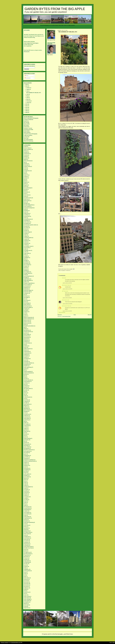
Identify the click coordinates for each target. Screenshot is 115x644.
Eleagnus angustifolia (29, 283)
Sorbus (25, 527)
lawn (25, 391)
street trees (26, 539)
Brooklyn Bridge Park (29, 205)
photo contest (27, 447)
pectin (25, 437)
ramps (25, 483)
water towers (27, 578)
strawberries (27, 537)
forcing (25, 310)
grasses (26, 333)
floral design (27, 303)
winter (25, 595)
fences (25, 302)
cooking (26, 245)
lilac (25, 394)
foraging (26, 309)
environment (27, 286)
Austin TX (26, 175)
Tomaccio (26, 558)
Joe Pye (26, 379)
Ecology (26, 278)
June (27, 94)
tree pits (26, 564)
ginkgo (25, 329)
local (25, 399)
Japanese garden (28, 371)
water (25, 576)
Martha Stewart (27, 410)
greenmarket (27, 337)
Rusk (25, 504)
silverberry (26, 521)
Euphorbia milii (27, 292)
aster (25, 174)
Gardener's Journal (28, 128)
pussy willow (27, 477)
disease (26, 269)
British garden (27, 201)
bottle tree (26, 199)
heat (25, 344)
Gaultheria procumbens (29, 326)
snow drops (26, 525)
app (25, 162)
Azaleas (26, 176)
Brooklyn (26, 204)
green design (27, 334)
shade (25, 515)
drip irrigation (27, 272)
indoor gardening (28, 367)
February (28, 101)
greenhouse (26, 336)
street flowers (27, 538)
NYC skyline (27, 424)
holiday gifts (27, 352)
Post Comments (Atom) (66, 316)
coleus (25, 235)
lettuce (25, 393)
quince (25, 480)
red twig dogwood (28, 487)
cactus (25, 212)
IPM (25, 370)
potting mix (26, 465)
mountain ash (27, 414)
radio (25, 481)
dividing (26, 270)
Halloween (26, 340)
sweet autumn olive (28, 547)
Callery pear (27, 213)
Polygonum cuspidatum (29, 460)
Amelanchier (27, 154)
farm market (27, 300)
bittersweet (26, 192)
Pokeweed (26, 458)
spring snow (27, 531)
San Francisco (27, 507)
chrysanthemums (28, 219)
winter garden (27, 601)
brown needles (27, 206)
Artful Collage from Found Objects (31, 43)
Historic (26, 350)
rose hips (26, 500)
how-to (25, 360)
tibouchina (26, 557)
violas (25, 574)
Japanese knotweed (28, 373)
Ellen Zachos (65, 300)
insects (25, 369)
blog (34, 37)
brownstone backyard (29, 208)
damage (26, 260)
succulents (26, 541)
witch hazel (26, 605)
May (27, 96)
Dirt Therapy (27, 122)
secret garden (27, 512)
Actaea (25, 147)
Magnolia (26, 406)
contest (26, 242)
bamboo (26, 178)
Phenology (26, 446)
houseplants (27, 359)
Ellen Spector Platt (66, 285)
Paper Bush (26, 431)
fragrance (26, 312)
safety (25, 505)
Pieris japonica (27, 451)
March (28, 99)
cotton (25, 249)
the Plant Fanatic (28, 554)
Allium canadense (28, 149)
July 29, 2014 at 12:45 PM (67, 304)
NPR (25, 421)
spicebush (26, 528)
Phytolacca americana (29, 450)
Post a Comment (62, 312)
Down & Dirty (27, 124)
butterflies (26, 211)
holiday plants (27, 353)
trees (25, 565)
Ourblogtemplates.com (16, 643)
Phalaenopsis (27, 444)
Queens (26, 478)
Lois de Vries (27, 137)
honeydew (26, 356)
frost (25, 313)
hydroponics (27, 364)
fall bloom (26, 296)
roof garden (63, 270)
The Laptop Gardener (28, 140)
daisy (25, 259)
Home (75, 315)
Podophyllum (27, 455)
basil (25, 181)
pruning (26, 471)
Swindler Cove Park (28, 548)
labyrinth (26, 387)
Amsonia (26, 155)
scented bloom (27, 508)
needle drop (26, 420)
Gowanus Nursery (28, 332)
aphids (25, 159)
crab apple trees (27, 250)
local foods (26, 400)
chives (25, 218)
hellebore (26, 346)
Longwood (26, 401)
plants (25, 454)
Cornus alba (27, 248)
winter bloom (27, 598)
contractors (26, 243)
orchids (26, 427)
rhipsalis (26, 494)
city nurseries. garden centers (30, 225)
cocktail (26, 233)
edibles (25, 282)
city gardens (27, 223)
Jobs (25, 377)
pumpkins (26, 475)
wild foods (26, 584)
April (27, 98)
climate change (27, 232)
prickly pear (26, 468)
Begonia (26, 185)
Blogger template (5, 643)
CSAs (25, 255)
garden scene (27, 322)
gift (25, 327)
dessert (26, 268)
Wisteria (26, 604)
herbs (25, 347)
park (25, 433)
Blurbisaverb (27, 52)
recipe (25, 484)
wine (25, 594)
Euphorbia (26, 289)
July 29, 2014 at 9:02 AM (67, 298)
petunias (26, 443)
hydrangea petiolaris (28, 363)
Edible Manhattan (28, 280)
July (27, 91)
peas (25, 436)
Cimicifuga (26, 221)
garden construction (28, 317)
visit (25, 575)
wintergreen (26, 602)
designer (26, 266)
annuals (26, 158)
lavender (26, 390)
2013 (26, 104)
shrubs (25, 520)
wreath (25, 606)
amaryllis (26, 152)
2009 (26, 111)
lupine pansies (27, 404)
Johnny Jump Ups (28, 380)
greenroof (26, 339)
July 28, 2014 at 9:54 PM (67, 283)
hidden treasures (28, 349)
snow (25, 524)
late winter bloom (28, 389)
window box (27, 592)
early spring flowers (28, 276)
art (25, 172)
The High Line (68, 270)
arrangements (27, 171)
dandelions (26, 262)
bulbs (25, 209)
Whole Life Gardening (29, 141)
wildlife (25, 589)
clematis (26, 231)
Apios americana (28, 161)
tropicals (26, 567)
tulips (25, 568)
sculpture (26, 511)
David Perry (26, 121)
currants (26, 256)
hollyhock (26, 354)
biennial (26, 189)
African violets (27, 148)
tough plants (27, 561)
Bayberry (26, 182)
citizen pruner (27, 222)
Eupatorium (26, 287)
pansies (26, 430)
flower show (27, 305)
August (28, 89)
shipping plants (27, 518)
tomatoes (26, 559)
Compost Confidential (29, 120)
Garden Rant (27, 127)
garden (25, 316)
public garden (27, 474)
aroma (25, 168)
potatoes (26, 464)
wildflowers (26, 588)
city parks (26, 226)
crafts (25, 252)
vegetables (26, 569)
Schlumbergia (27, 510)
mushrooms (27, 417)
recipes (26, 485)
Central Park (27, 216)
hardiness (26, 342)
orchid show (27, 426)
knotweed (26, 386)
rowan (25, 502)
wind (25, 591)
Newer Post (60, 315)
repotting (26, 491)
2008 (26, 112)
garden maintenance (28, 319)
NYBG (25, 423)
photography (27, 448)
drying (25, 275)
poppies (26, 463)
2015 (26, 84)
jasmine (26, 374)
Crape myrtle (27, 253)
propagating (27, 470)
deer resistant (27, 265)
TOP (114, 643)
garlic (25, 325)
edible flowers (27, 279)
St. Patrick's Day (27, 532)
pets (25, 441)
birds (25, 191)
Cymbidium (26, 258)
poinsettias (26, 457)
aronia (25, 169)
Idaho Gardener (27, 132)
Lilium (25, 396)
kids (25, 384)
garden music (27, 320)
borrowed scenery (28, 198)
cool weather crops (28, 246)
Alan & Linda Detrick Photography (31, 118)
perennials (26, 440)
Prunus (25, 473)
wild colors (26, 582)
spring (25, 530)
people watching (27, 438)
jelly (25, 376)
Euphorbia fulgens (28, 290)
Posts (27, 76)
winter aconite (27, 596)
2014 (26, 86)
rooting (25, 498)
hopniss (26, 357)
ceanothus (26, 215)
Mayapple (26, 411)
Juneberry (26, 383)
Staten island (27, 534)
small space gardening (29, 522)
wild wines (26, 586)
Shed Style (26, 138)
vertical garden (27, 571)
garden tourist (27, 323)
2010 (26, 109)
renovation (26, 490)
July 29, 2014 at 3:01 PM (67, 311)
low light (26, 403)
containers (26, 241)
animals (26, 157)
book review (27, 195)
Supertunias (27, 544)
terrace (25, 549)
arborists (26, 164)
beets (25, 184)
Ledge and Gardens (28, 135)
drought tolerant (27, 273)
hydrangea (26, 362)
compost (26, 239)
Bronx (25, 202)
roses (25, 501)
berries (25, 186)
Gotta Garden (27, 131)
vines (25, 572)
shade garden (27, 517)
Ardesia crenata (27, 166)
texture (25, 551)
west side (26, 581)
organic (26, 428)
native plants (27, 418)
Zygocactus (26, 608)
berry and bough (27, 188)
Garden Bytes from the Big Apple (55, 9)
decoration (26, 263)
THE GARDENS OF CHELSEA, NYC (34, 93)
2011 (26, 108)
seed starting (27, 514)
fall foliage (26, 297)
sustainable (26, 545)
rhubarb (26, 495)
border (25, 196)
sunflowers (26, 542)
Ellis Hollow (26, 125)
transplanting (27, 562)
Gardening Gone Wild (29, 130)
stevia (25, 535)
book (25, 194)
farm (25, 299)
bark (25, 179)
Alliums (26, 151)
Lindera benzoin (27, 397)
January (28, 103)
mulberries (26, 416)
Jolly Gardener (27, 381)
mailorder (26, 407)
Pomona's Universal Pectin (30, 461)
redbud (25, 488)
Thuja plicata (27, 555)
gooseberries (27, 330)
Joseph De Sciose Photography (31, 134)
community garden (28, 238)
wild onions (26, 585)
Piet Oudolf (26, 453)
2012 (26, 106)
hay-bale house (27, 343)
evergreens (26, 293)
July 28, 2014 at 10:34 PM (67, 289)
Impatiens (26, 366)
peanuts (26, 434)
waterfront (26, 579)
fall (25, 295)
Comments (28, 78)
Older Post (90, 315)
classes (26, 229)
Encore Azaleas (27, 285)
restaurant (26, 492)
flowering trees (27, 306)
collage (25, 236)
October (28, 88)
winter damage (27, 599)
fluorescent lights (28, 307)
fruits (25, 315)
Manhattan (26, 409)
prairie (25, 467)
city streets (26, 228)
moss (25, 413)
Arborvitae (26, 165)
